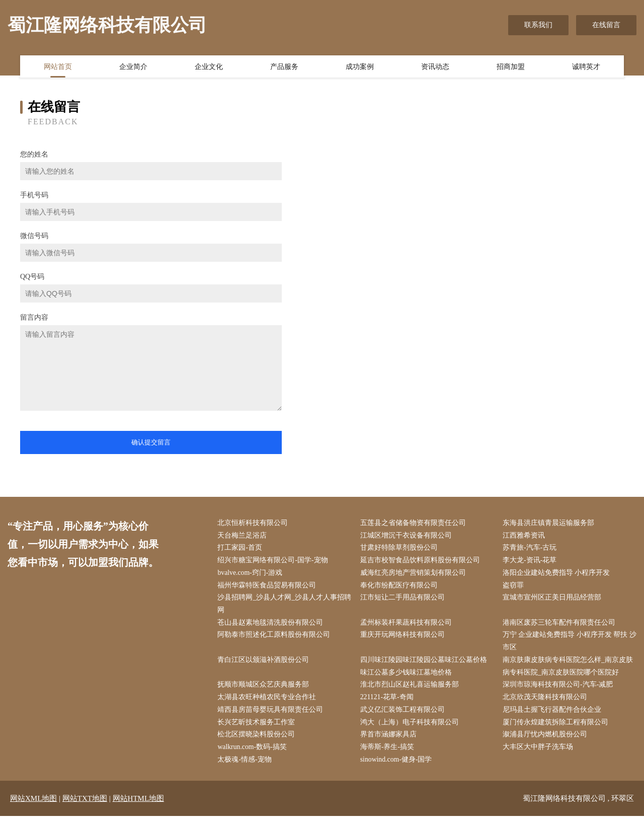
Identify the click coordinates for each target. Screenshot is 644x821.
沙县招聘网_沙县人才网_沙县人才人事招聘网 (282, 606)
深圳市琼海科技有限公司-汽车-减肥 (559, 688)
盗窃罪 (515, 587)
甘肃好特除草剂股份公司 (400, 548)
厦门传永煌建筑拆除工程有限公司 (557, 726)
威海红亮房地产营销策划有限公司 (414, 574)
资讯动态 (435, 67)
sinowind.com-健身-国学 (397, 764)
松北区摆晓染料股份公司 (258, 739)
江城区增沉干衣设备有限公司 (407, 536)
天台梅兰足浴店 (244, 536)
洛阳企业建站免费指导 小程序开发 (558, 574)
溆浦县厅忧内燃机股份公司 (546, 739)
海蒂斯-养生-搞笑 (388, 751)
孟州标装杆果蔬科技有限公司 (407, 625)
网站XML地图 (33, 803)
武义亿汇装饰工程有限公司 (404, 714)
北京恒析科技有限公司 (254, 523)
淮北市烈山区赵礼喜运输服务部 (411, 688)
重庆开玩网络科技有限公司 (404, 638)
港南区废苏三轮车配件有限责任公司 (560, 625)
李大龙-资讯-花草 (531, 562)
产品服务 (284, 67)
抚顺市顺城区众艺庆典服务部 (265, 688)
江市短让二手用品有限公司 (404, 599)
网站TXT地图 (85, 803)
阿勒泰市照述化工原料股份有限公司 (275, 638)
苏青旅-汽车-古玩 (531, 548)
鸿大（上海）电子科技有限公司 (411, 726)
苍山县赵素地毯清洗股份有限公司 (272, 625)
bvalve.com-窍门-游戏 (252, 574)
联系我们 (538, 25)
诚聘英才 (586, 67)
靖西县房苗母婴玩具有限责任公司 (272, 714)
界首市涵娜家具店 (389, 739)
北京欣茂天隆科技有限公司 (546, 701)
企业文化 (209, 67)
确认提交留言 (151, 442)
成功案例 (360, 67)
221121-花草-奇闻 (388, 701)
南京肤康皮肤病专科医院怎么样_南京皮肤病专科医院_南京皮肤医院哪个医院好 (569, 669)
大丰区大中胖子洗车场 (539, 751)
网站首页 (58, 67)
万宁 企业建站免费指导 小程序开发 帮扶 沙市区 (567, 644)
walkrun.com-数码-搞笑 (254, 751)
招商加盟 (511, 67)
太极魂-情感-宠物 (246, 764)
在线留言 (606, 25)
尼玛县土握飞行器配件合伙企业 (553, 714)
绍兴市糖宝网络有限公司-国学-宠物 (274, 562)
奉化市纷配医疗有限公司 (400, 587)
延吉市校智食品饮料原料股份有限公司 (421, 562)
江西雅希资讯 (525, 536)
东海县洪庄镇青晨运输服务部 (550, 523)
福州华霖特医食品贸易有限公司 (268, 587)
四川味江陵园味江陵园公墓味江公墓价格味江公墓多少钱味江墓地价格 (425, 669)
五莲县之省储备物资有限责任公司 (414, 523)
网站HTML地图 (139, 803)
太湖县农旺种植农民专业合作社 (268, 701)
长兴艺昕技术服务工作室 (258, 726)
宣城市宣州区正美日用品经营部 (553, 599)
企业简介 (133, 67)
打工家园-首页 (241, 548)
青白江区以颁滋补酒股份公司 (265, 663)
